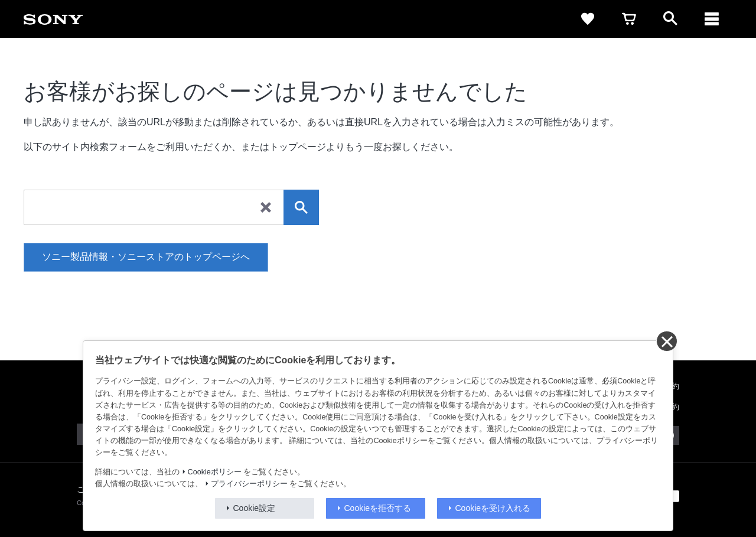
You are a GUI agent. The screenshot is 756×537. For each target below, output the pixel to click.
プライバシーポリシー (249, 484)
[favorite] (588, 19)
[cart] (629, 19)
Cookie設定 (255, 508)
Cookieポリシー (215, 472)
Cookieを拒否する (378, 508)
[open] (670, 19)
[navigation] (712, 19)
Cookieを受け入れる (493, 508)
